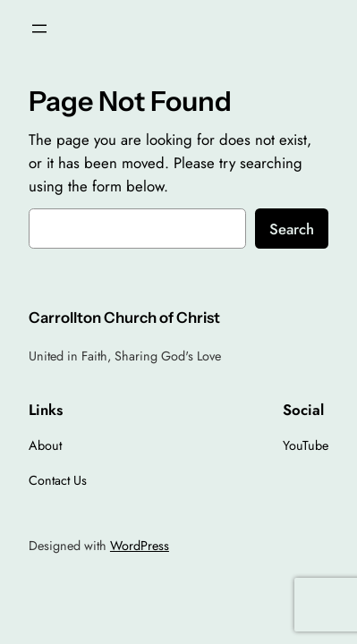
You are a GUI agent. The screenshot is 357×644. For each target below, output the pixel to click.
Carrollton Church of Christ (124, 318)
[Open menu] (39, 29)
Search (292, 229)
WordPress (140, 546)
